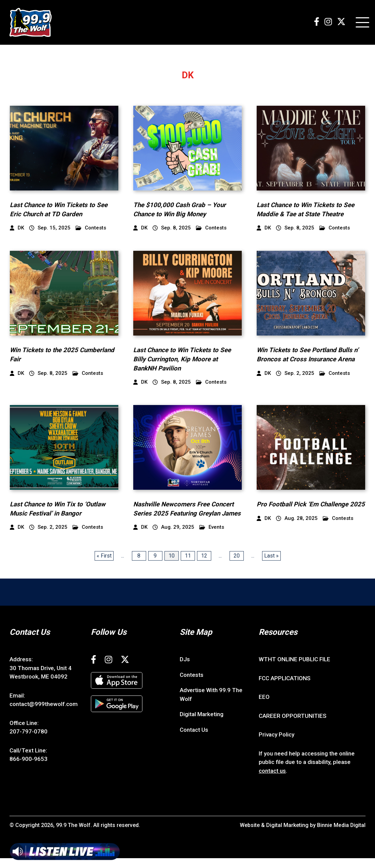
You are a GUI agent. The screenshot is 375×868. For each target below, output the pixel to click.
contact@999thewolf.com (44, 714)
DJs (185, 669)
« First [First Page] (104, 566)
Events (212, 537)
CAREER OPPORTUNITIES (293, 726)
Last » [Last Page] (271, 566)
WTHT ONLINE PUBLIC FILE (294, 669)
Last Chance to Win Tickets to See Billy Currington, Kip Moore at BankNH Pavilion (183, 360)
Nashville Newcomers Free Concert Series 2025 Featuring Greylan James (184, 514)
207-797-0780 (28, 741)
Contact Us (194, 740)
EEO (264, 707)
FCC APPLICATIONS (285, 688)
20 (237, 566)
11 (188, 566)
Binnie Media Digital (341, 835)
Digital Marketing (202, 724)
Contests (91, 229)
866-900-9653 (28, 769)
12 (204, 566)
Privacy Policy (277, 744)
